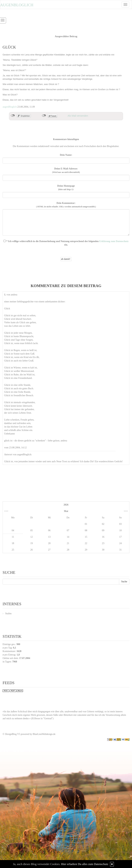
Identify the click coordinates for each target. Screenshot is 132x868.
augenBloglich (10, 107)
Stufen (8, 614)
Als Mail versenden (78, 116)
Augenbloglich (17, 5)
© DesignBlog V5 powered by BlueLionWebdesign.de (29, 734)
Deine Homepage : (66, 188)
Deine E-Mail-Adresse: (66, 170)
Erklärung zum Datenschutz (114, 241)
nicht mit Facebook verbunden (13, 116)
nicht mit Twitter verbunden (44, 116)
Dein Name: (66, 155)
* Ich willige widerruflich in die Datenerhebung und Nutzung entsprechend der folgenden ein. (66, 243)
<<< (6, 511)
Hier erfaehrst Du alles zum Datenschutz (85, 864)
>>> (126, 511)
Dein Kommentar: (66, 205)
